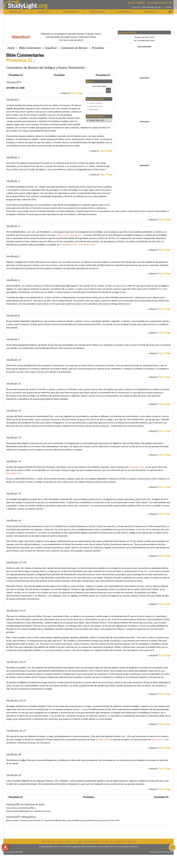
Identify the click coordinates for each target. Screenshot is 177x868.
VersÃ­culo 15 (14, 494)
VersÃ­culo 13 (14, 438)
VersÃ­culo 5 (13, 256)
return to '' (72, 93)
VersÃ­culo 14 (14, 461)
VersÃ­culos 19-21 (16, 611)
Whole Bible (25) (97, 120)
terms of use (48, 841)
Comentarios (30, 48)
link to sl (131, 841)
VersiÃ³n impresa (96, 103)
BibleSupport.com (27, 811)
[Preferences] (170, 12)
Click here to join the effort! (71, 40)
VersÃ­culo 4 (13, 226)
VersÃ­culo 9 (13, 339)
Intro (14, 82)
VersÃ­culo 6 (13, 280)
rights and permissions (88, 841)
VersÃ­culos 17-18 (16, 562)
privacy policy (65, 841)
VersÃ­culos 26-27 (16, 731)
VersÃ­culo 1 (13, 100)
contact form (134, 847)
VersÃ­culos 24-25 (16, 701)
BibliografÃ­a (94, 109)
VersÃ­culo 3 (13, 181)
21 (16, 75)
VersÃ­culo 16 (14, 521)
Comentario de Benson (74, 48)
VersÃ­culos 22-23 (16, 662)
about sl (119, 841)
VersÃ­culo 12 (14, 411)
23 (103, 75)
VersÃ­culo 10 (14, 360)
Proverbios (98, 48)
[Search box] (96, 90)
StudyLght (22, 5)
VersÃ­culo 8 (13, 316)
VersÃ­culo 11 (14, 384)
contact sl (107, 841)
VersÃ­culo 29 (14, 775)
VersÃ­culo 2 (13, 157)
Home (11, 48)
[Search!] (108, 90)
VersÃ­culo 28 (14, 754)
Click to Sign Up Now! (157, 3)
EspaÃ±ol (51, 48)
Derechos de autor (96, 106)
